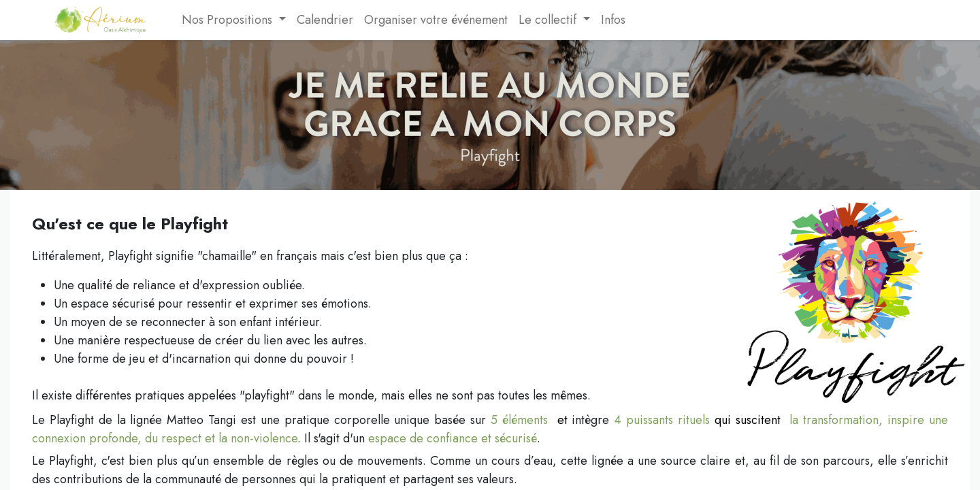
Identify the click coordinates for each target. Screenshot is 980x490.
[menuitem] (171, 20)
